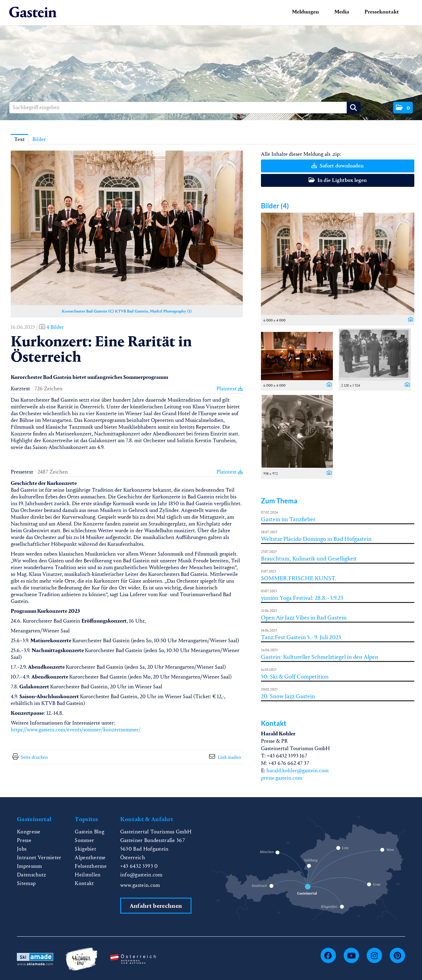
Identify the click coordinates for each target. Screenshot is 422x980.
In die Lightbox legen (338, 180)
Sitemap (26, 883)
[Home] (33, 12)
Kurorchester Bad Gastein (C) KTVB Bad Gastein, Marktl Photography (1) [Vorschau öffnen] (127, 311)
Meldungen (306, 12)
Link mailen (229, 757)
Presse (24, 840)
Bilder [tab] (39, 139)
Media (342, 12)
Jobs (22, 849)
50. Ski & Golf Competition (295, 677)
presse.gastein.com (282, 778)
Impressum (30, 866)
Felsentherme (91, 866)
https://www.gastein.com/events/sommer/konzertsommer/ (76, 730)
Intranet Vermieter (39, 858)
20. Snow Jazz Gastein (288, 696)
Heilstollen (88, 875)
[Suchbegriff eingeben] (185, 108)
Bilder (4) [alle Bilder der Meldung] (275, 206)
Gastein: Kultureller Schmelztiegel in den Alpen (320, 657)
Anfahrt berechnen (156, 906)
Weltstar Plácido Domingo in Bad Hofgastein (316, 539)
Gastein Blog (89, 832)
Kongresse (29, 832)
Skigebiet (85, 849)
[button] (403, 108)
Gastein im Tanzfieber (288, 519)
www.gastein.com (140, 885)
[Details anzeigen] (409, 320)
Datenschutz (32, 875)
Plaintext (230, 389)
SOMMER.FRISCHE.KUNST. (299, 578)
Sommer (84, 840)
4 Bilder (55, 327)
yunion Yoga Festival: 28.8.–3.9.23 (302, 598)
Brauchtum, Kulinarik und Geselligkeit (309, 559)
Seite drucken (34, 757)
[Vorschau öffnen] (127, 228)
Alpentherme (90, 858)
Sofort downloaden (337, 166)
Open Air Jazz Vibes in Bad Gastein (304, 618)
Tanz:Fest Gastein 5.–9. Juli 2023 (301, 637)
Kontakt (84, 883)
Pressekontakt (382, 12)
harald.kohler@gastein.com (298, 771)
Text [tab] (20, 139)
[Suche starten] (354, 108)
